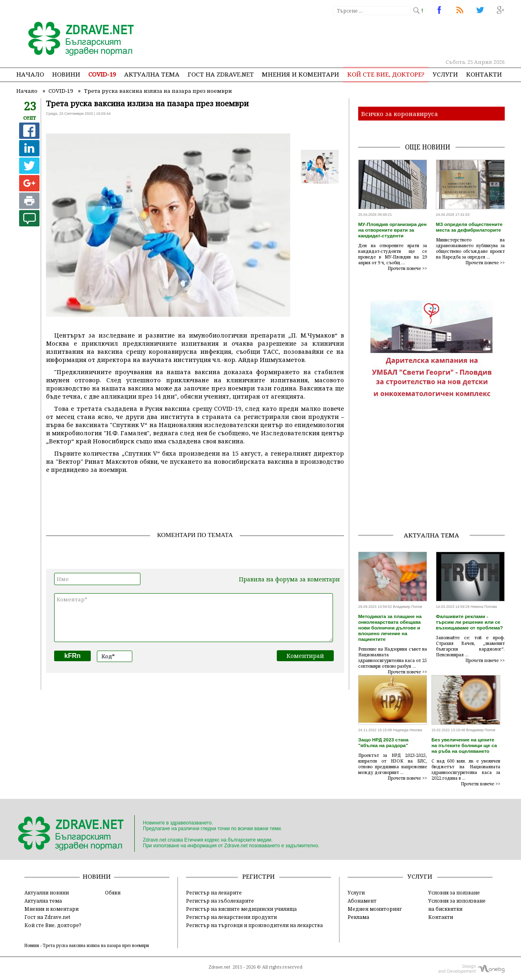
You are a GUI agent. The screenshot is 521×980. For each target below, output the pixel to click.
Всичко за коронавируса (400, 114)
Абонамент (362, 901)
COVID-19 (102, 74)
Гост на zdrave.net (221, 74)
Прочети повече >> (407, 268)
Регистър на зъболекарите (220, 901)
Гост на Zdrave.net (47, 917)
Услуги (445, 74)
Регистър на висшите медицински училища (241, 909)
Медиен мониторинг (375, 909)
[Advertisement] (356, 37)
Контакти (484, 74)
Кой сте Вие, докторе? (386, 74)
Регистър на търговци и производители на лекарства (254, 925)
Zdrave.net (220, 967)
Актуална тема (152, 74)
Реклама (358, 917)
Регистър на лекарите (214, 892)
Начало (30, 74)
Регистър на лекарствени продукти (231, 917)
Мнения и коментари (300, 74)
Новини (66, 74)
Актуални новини (47, 892)
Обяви (113, 892)
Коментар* (194, 618)
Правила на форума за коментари (289, 579)
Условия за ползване (454, 892)
